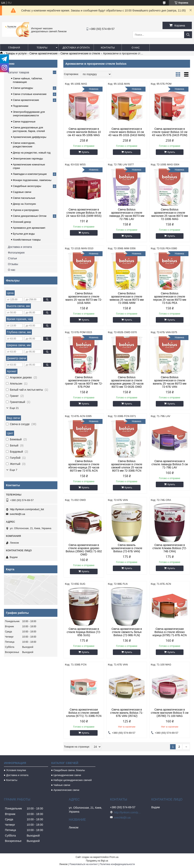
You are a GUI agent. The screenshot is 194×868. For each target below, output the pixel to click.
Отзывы (13, 264)
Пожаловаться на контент (84, 864)
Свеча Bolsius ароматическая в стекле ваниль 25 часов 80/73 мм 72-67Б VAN (170, 382)
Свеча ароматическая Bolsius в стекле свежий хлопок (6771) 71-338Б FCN (84, 713)
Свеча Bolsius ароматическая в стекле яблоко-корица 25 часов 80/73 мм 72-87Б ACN (84, 466)
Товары (42, 48)
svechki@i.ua (17, 514)
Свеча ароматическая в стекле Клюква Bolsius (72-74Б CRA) (170, 548)
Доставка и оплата (76, 48)
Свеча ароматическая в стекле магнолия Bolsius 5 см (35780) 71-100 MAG (170, 713)
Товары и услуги (16, 53)
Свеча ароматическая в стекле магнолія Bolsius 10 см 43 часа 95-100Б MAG (84, 132)
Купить (86, 152)
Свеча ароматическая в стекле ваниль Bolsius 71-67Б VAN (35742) (127, 713)
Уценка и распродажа (26, 210)
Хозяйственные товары (27, 240)
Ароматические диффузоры (30, 137)
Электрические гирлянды (28, 159)
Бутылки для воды (24, 234)
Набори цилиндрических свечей (73, 780)
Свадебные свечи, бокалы (69, 770)
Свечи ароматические (44, 53)
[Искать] (188, 35)
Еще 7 (13, 470)
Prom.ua (114, 857)
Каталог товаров (19, 72)
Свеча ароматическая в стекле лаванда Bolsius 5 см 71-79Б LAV (170, 464)
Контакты (108, 48)
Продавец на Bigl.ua (97, 861)
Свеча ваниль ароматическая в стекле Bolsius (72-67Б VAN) (127, 548)
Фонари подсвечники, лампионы (32, 180)
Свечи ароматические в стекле (80, 53)
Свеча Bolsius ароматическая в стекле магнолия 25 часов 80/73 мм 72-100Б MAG (170, 214)
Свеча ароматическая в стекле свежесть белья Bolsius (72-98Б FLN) (127, 632)
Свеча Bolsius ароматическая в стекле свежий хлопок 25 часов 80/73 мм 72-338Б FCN (127, 466)
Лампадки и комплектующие (30, 174)
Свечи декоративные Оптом (30, 216)
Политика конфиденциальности (117, 864)
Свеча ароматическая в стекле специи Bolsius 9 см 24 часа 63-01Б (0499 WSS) (84, 213)
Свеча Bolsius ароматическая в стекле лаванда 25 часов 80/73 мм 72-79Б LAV (127, 214)
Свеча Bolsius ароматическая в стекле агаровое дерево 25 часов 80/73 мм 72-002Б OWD (127, 382)
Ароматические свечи (66, 790)
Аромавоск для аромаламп (29, 228)
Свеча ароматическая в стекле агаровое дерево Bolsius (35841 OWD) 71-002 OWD (84, 550)
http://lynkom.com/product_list (27, 509)
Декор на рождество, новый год (32, 153)
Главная (14, 48)
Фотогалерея (16, 253)
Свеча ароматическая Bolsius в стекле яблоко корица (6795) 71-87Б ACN (170, 632)
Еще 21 (14, 408)
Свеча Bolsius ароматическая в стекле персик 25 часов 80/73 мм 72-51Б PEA (170, 298)
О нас (136, 48)
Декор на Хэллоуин (24, 204)
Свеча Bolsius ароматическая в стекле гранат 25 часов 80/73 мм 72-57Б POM (84, 382)
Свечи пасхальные (24, 198)
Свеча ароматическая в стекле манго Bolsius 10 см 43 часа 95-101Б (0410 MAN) (127, 132)
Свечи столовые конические (30, 94)
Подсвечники (21, 106)
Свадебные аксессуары (27, 186)
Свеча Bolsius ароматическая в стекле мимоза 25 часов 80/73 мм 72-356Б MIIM (127, 298)
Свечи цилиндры (23, 88)
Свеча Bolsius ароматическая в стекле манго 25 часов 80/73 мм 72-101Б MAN (84, 298)
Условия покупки (16, 770)
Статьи (12, 258)
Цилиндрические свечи (67, 775)
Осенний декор (22, 222)
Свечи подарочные (24, 122)
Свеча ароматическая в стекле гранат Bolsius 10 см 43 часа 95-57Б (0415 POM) (170, 132)
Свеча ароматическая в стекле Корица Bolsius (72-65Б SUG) (84, 632)
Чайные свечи (62, 785)
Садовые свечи (22, 192)
